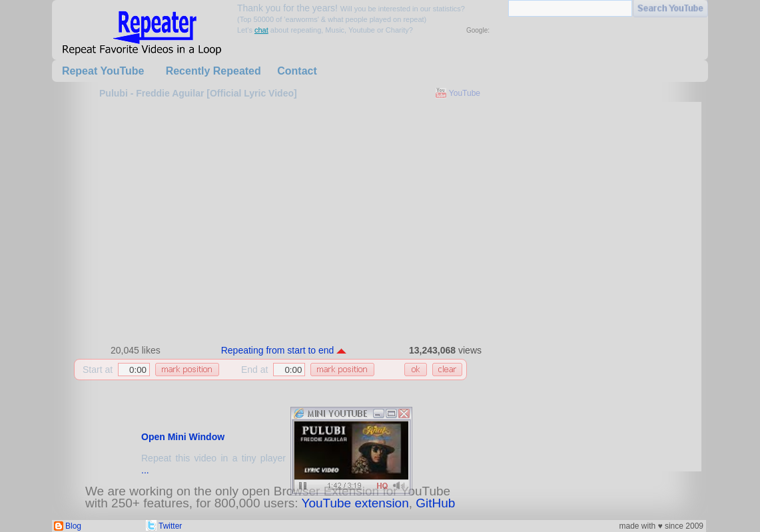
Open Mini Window (183, 437)
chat (261, 30)
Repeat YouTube (103, 71)
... (145, 470)
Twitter (170, 526)
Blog (73, 526)
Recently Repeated (213, 71)
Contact (297, 71)
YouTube (465, 93)
